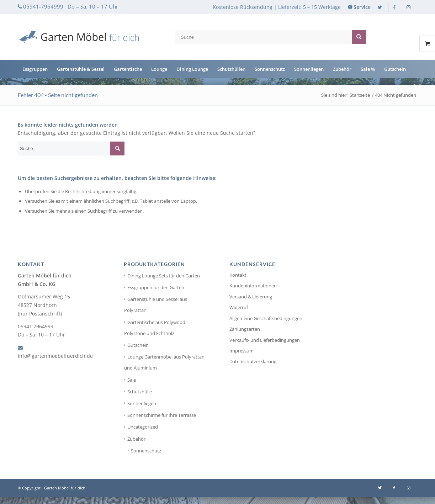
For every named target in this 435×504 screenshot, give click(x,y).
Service (362, 7)
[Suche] (413, 87)
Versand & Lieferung (251, 297)
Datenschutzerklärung (253, 361)
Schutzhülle (140, 392)
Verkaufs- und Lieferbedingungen (265, 340)
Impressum (242, 351)
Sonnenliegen (142, 403)
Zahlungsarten (245, 329)
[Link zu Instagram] (408, 7)
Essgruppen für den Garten (156, 287)
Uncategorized (143, 427)
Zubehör (136, 439)
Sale (132, 380)
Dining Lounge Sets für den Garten (164, 276)
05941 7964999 (36, 326)
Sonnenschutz (146, 451)
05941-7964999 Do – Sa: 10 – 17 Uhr (71, 6)
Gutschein (138, 345)
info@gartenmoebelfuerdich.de (55, 356)
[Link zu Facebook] (394, 7)
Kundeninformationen (253, 286)
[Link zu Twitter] (380, 7)
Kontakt (238, 275)
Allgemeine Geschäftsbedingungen (266, 318)
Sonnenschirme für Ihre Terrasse (162, 415)
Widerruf (239, 307)
